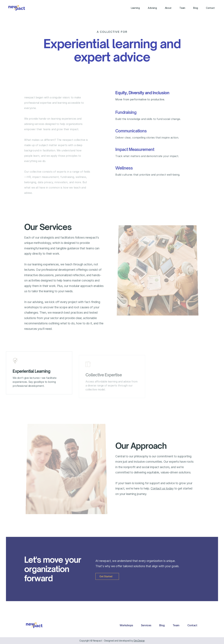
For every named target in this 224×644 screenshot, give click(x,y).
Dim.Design (139, 641)
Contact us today (162, 492)
